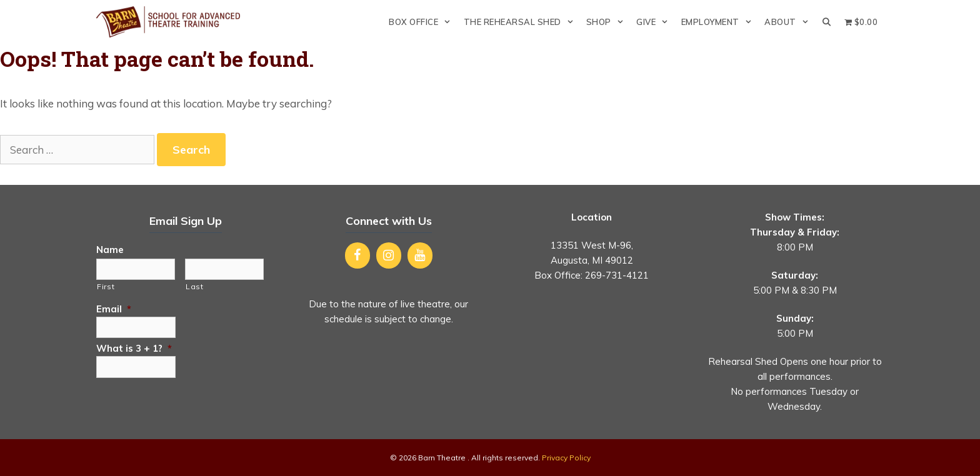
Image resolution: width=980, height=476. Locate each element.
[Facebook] (357, 255)
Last (195, 286)
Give (655, 22)
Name (110, 250)
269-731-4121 (617, 275)
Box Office (423, 22)
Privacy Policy (566, 458)
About (790, 22)
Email (114, 309)
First (106, 286)
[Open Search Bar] (827, 22)
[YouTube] (420, 255)
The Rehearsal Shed (522, 22)
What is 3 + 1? (134, 348)
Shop (608, 22)
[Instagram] (389, 255)
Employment (720, 22)
